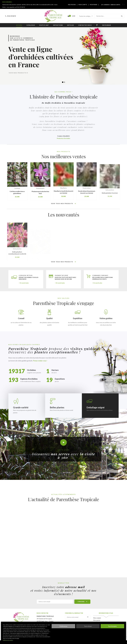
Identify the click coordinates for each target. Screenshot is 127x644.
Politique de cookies (8, 640)
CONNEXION (106, 5)
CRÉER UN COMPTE (115, 5)
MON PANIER (94, 5)
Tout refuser (88, 626)
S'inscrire (82, 602)
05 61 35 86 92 (10, 16)
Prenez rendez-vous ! (40, 361)
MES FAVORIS (72, 5)
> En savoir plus (24, 283)
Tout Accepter (112, 626)
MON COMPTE (83, 5)
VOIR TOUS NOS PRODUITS (64, 204)
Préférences (63, 626)
